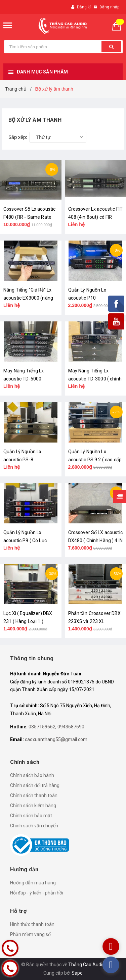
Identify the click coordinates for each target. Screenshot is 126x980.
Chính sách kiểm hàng (33, 806)
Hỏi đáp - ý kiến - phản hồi (37, 893)
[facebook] (111, 965)
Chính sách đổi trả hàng (35, 785)
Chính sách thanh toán (34, 795)
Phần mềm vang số (30, 934)
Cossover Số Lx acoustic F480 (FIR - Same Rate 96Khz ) (29, 217)
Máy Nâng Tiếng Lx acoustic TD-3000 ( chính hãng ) (95, 379)
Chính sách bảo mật (31, 816)
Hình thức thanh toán (32, 924)
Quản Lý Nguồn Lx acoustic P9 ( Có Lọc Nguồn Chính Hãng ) (25, 540)
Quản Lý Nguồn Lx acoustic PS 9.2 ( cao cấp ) (95, 460)
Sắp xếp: (18, 137)
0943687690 (71, 727)
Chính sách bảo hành (32, 775)
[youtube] (111, 946)
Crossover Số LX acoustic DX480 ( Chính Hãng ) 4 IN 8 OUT (96, 540)
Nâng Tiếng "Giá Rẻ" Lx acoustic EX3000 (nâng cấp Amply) (28, 298)
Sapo (77, 973)
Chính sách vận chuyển (34, 826)
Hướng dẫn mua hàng (33, 883)
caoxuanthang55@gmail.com (56, 739)
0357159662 (42, 727)
